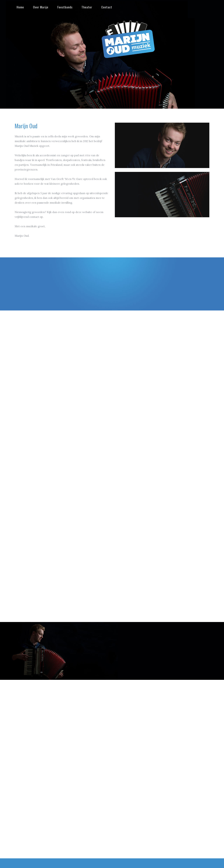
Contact (106, 7)
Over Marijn (40, 7)
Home (19, 7)
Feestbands (64, 7)
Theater (86, 7)
